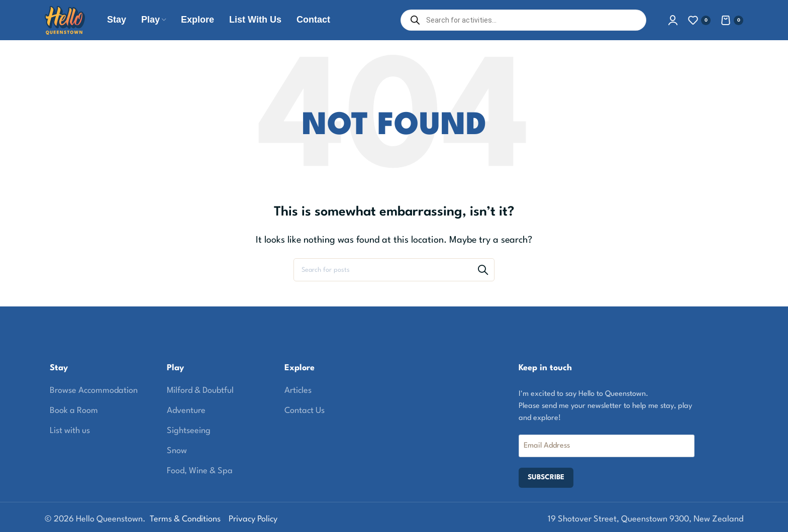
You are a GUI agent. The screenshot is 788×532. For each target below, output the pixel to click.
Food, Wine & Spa (200, 471)
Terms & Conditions (185, 519)
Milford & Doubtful (200, 391)
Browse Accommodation (94, 391)
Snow (177, 451)
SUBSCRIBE (546, 477)
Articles (298, 391)
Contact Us (305, 411)
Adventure (186, 411)
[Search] (394, 270)
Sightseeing (189, 431)
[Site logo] (65, 20)
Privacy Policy (253, 519)
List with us (70, 431)
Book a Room (74, 411)
